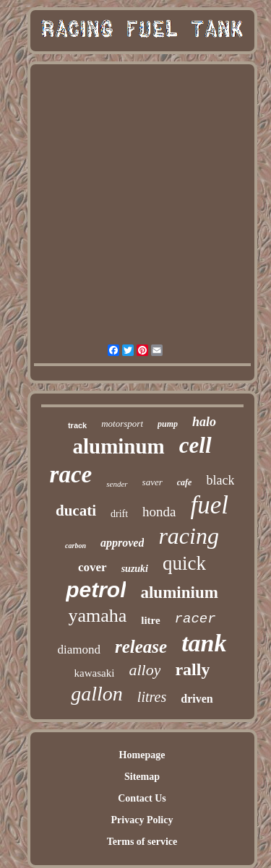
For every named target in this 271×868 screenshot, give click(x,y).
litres (152, 697)
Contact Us (142, 798)
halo (204, 422)
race (71, 474)
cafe (185, 482)
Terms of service (142, 842)
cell (195, 445)
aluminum (118, 446)
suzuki (135, 569)
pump (168, 424)
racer (195, 619)
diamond (79, 650)
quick (184, 563)
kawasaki (95, 673)
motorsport (122, 424)
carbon (76, 546)
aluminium (179, 593)
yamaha (97, 616)
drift (119, 514)
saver (152, 482)
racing (189, 536)
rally (192, 669)
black (220, 480)
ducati (76, 511)
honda (159, 512)
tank (204, 643)
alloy (145, 670)
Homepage (142, 755)
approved (122, 543)
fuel (210, 505)
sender (117, 484)
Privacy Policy (142, 820)
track (77, 425)
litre (150, 620)
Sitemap (142, 777)
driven (197, 699)
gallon (97, 694)
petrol (96, 590)
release (141, 647)
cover (93, 567)
